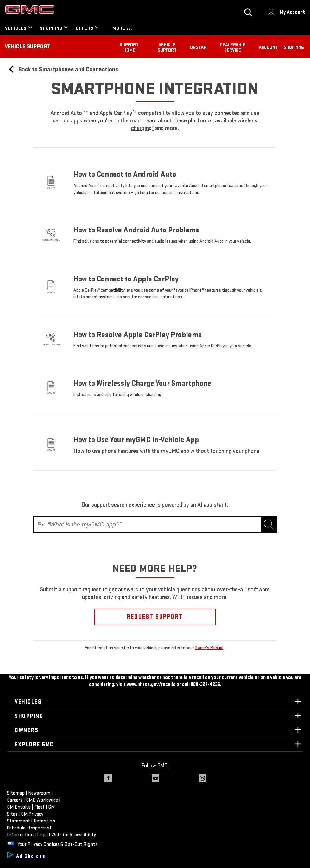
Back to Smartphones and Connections (63, 69)
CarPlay (125, 113)
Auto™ (79, 113)
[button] (79, 113)
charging (142, 128)
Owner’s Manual (209, 648)
